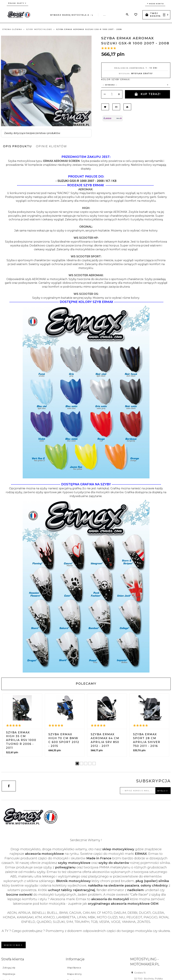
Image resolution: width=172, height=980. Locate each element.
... (105, 15)
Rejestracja (9, 974)
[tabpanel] (86, 414)
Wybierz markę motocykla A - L (72, 15)
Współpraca (74, 968)
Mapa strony (74, 974)
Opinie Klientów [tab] (51, 146)
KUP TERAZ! (147, 94)
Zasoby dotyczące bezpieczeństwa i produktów (32, 133)
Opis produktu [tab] (17, 146)
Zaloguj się (9, 968)
